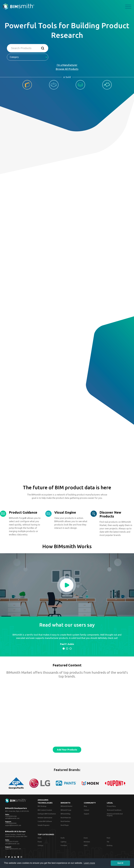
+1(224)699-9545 (11, 823)
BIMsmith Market (66, 806)
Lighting (63, 842)
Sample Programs (43, 825)
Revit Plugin (65, 825)
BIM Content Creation (45, 810)
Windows (87, 842)
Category (29, 57)
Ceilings (40, 845)
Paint (108, 838)
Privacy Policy (111, 806)
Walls (39, 838)
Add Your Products (67, 750)
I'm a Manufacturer (67, 65)
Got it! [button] (120, 863)
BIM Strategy (42, 806)
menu (128, 7)
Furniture (64, 845)
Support (86, 814)
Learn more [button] (89, 863)
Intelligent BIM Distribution (47, 814)
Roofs (63, 838)
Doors (86, 838)
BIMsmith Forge (66, 810)
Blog (85, 806)
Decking (110, 845)
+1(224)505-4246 (11, 816)
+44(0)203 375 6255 (12, 842)
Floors (40, 842)
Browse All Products (67, 69)
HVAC (86, 845)
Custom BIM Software (45, 821)
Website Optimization (45, 818)
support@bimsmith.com (13, 825)
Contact (86, 810)
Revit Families (65, 821)
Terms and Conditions (114, 810)
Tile (108, 842)
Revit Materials (66, 818)
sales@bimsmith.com (12, 818)
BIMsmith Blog (65, 814)
